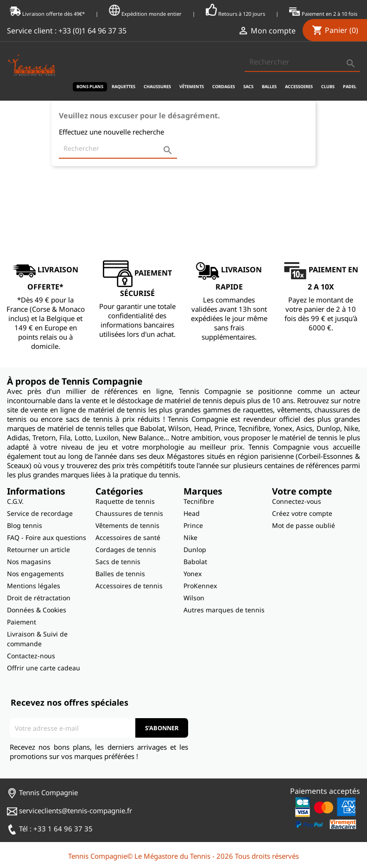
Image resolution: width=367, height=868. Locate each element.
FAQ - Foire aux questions (47, 537)
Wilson (194, 598)
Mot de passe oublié (304, 525)
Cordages (224, 87)
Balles (269, 87)
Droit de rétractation (39, 598)
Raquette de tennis (125, 501)
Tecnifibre (199, 501)
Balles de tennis (120, 574)
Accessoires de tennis (129, 586)
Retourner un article (38, 550)
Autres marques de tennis (224, 610)
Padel (350, 87)
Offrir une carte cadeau (44, 668)
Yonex (193, 574)
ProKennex (200, 586)
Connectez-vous (297, 501)
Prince (193, 525)
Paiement (22, 622)
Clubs (328, 87)
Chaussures (157, 87)
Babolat (195, 562)
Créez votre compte (302, 513)
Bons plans (90, 87)
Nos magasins (29, 562)
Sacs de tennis (118, 562)
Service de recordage (40, 513)
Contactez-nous (31, 656)
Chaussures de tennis (129, 513)
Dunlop (195, 550)
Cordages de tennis (126, 550)
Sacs (248, 87)
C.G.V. (15, 501)
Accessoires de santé (128, 537)
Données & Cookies (37, 610)
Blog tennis (25, 525)
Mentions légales (34, 586)
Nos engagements (35, 574)
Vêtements (192, 87)
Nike (190, 537)
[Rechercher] (302, 62)
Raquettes (123, 87)
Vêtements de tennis (127, 525)
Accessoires (299, 87)
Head (192, 513)
